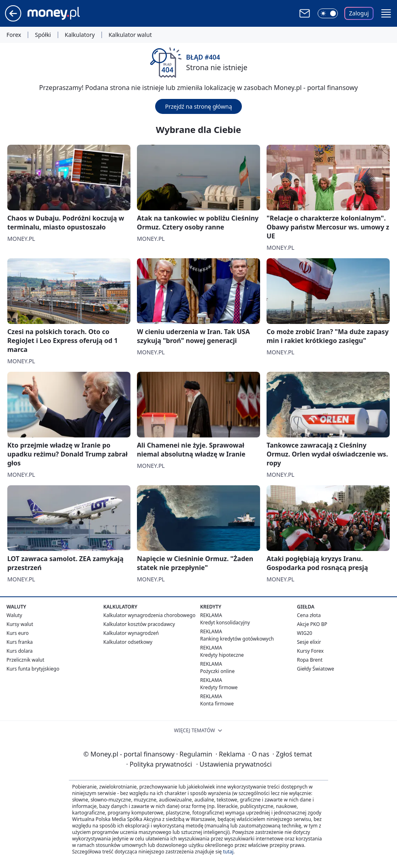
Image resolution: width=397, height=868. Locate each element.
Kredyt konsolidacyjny (225, 623)
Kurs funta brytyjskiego (33, 669)
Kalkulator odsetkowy (128, 642)
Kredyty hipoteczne (222, 655)
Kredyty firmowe (219, 687)
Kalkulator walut (130, 35)
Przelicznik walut (25, 660)
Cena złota (309, 615)
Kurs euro (18, 633)
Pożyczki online (217, 671)
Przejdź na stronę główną (198, 106)
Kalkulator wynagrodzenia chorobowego (149, 615)
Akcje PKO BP (312, 624)
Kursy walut (20, 624)
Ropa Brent (310, 660)
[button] (386, 13)
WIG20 (305, 633)
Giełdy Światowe (316, 669)
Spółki (43, 35)
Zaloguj (359, 13)
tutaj (228, 852)
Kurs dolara (20, 651)
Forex (14, 35)
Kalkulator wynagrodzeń (131, 633)
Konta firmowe (217, 704)
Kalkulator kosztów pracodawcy (139, 624)
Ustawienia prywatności (234, 764)
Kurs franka (20, 642)
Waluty (14, 615)
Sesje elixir (309, 642)
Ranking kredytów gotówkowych (237, 639)
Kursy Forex (310, 651)
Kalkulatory (80, 35)
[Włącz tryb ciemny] (328, 13)
